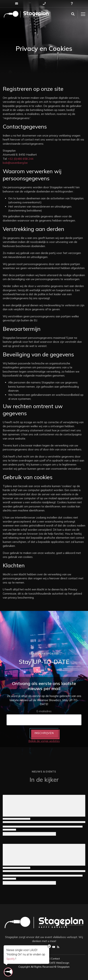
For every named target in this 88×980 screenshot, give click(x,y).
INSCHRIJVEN (44, 733)
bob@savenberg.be (15, 163)
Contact (55, 959)
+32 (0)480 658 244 (21, 159)
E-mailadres (44, 711)
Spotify (11, 959)
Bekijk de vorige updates (44, 741)
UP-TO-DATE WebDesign (55, 963)
